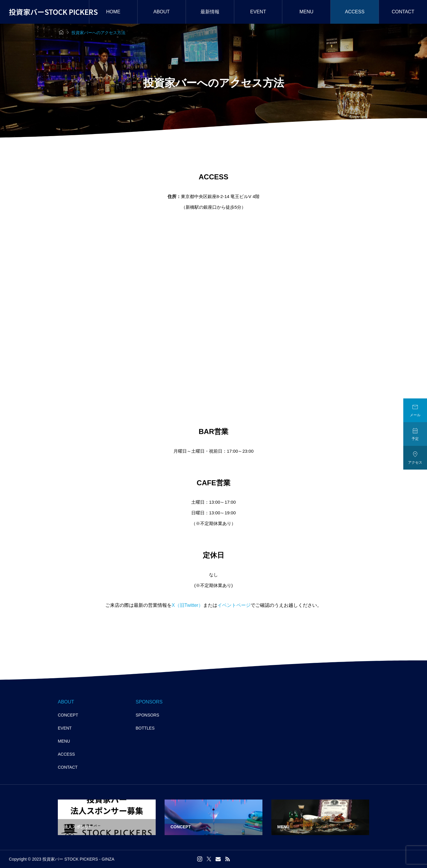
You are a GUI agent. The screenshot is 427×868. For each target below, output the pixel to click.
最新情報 (210, 12)
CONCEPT (68, 715)
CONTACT (68, 767)
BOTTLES (145, 728)
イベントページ (234, 605)
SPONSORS (148, 715)
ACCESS (355, 12)
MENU (306, 12)
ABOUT (161, 12)
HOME (113, 12)
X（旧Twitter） (187, 605)
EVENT (258, 12)
